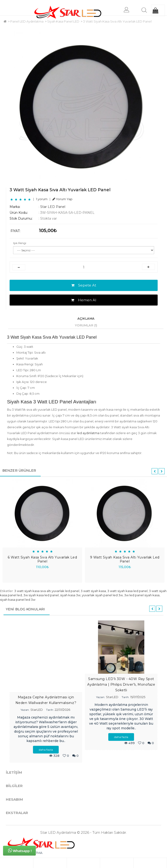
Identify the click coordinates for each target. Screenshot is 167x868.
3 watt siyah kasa (93, 591)
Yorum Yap (62, 199)
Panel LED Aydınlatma (27, 21)
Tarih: (50, 710)
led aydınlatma (88, 433)
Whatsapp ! (20, 850)
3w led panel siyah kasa (142, 595)
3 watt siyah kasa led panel (127, 591)
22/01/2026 (62, 710)
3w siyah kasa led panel (41, 595)
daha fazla (46, 750)
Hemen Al (84, 300)
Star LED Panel (53, 207)
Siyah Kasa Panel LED (63, 21)
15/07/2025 (138, 697)
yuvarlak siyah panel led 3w (102, 595)
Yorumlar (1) (86, 325)
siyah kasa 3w (70, 595)
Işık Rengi (20, 243)
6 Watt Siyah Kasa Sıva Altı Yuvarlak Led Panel (42, 559)
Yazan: (25, 710)
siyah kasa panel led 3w (18, 600)
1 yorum (42, 199)
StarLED (37, 710)
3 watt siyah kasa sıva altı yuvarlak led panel (47, 591)
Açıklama (86, 318)
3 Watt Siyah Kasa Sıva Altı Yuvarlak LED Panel (117, 21)
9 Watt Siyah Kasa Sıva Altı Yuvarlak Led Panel (125, 559)
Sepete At (84, 285)
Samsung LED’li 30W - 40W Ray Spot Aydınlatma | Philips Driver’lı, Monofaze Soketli (121, 684)
